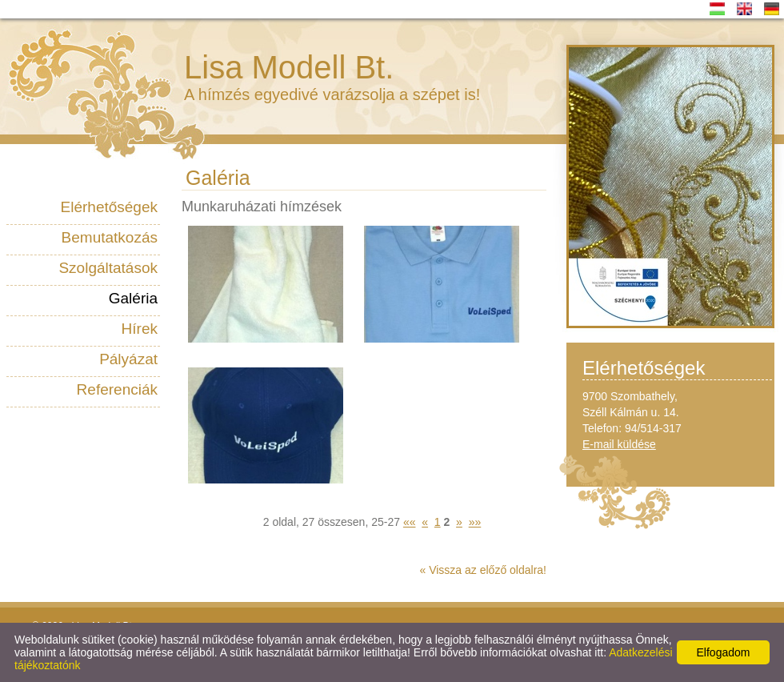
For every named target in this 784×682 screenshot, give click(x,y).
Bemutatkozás (110, 237)
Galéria (133, 298)
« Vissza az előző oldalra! (484, 570)
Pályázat (128, 359)
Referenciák (117, 389)
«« (410, 522)
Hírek (140, 329)
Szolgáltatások (108, 268)
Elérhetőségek (109, 207)
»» (475, 522)
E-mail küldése (619, 444)
